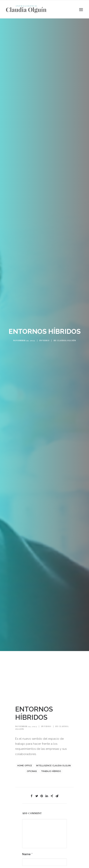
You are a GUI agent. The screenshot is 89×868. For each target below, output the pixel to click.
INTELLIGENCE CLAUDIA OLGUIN (53, 761)
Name (27, 850)
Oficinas (32, 767)
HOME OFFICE (25, 761)
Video (46, 338)
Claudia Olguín (66, 338)
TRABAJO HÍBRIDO (51, 767)
